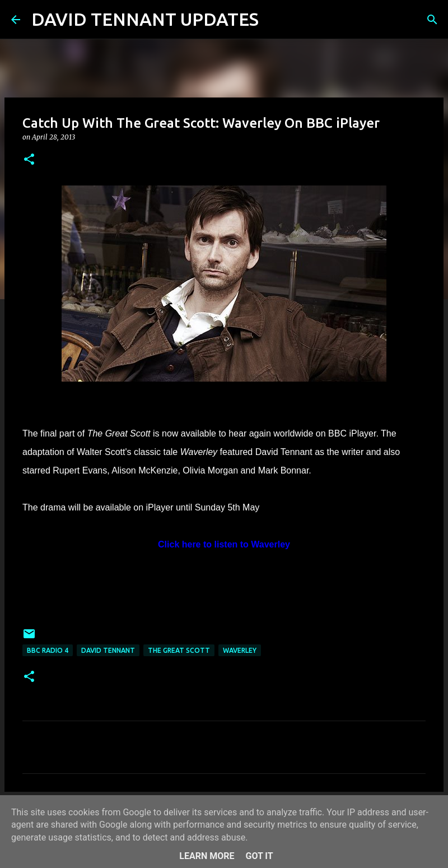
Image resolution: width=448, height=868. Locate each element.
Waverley (240, 650)
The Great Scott (179, 650)
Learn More (207, 856)
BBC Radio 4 (48, 650)
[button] (29, 160)
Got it (259, 856)
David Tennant (108, 650)
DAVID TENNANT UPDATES (145, 19)
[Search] (274, 20)
